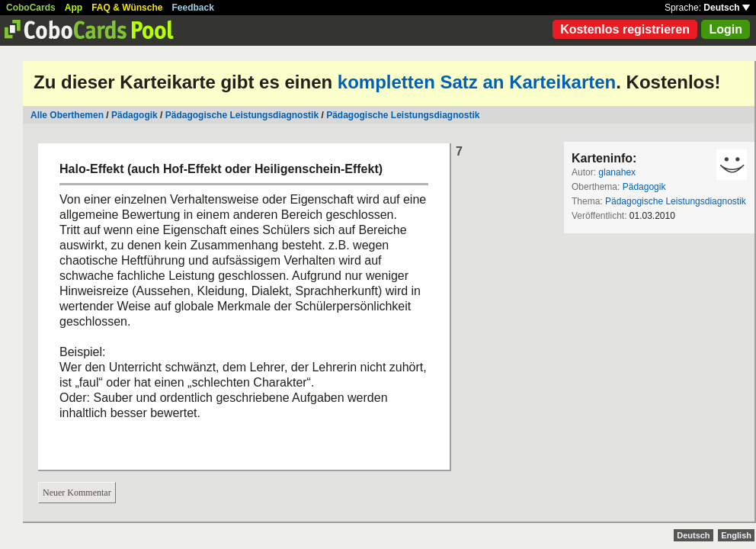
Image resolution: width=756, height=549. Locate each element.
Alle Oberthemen (67, 115)
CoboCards (31, 8)
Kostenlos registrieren (625, 29)
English (736, 535)
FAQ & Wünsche (127, 8)
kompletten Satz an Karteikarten (477, 82)
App (74, 8)
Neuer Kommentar (77, 493)
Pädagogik (135, 115)
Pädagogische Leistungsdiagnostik (242, 115)
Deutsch (727, 8)
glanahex (617, 172)
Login (726, 29)
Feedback (193, 8)
